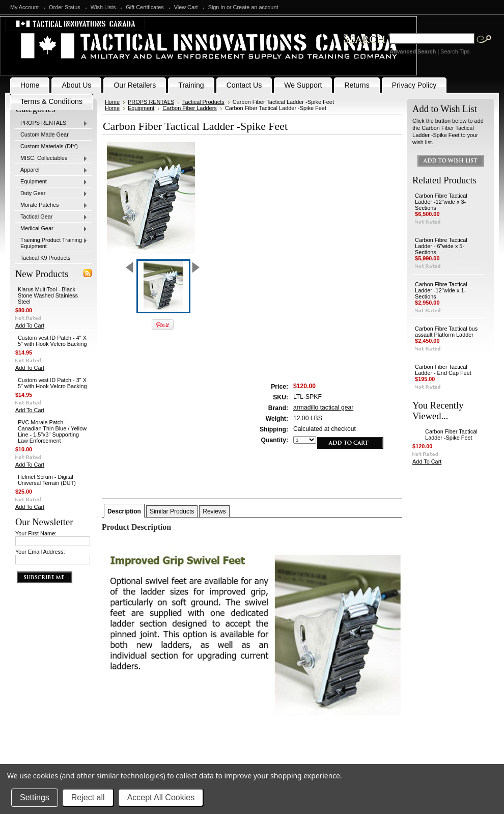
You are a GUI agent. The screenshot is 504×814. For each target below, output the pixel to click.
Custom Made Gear (45, 134)
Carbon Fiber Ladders (189, 108)
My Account (24, 7)
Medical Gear (51, 229)
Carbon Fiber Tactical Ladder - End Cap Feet (443, 370)
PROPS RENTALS (51, 123)
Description (124, 511)
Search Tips (455, 51)
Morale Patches (51, 205)
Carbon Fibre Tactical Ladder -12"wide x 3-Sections (441, 202)
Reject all (88, 797)
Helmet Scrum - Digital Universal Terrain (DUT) (47, 480)
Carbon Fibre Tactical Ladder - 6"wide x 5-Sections (441, 246)
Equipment (51, 182)
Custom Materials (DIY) (49, 146)
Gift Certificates (145, 7)
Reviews (214, 511)
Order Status (65, 7)
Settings (35, 797)
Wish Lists (103, 7)
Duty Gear (51, 194)
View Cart (186, 7)
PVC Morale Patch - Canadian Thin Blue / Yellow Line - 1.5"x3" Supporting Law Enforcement (52, 431)
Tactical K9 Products (46, 258)
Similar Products (172, 511)
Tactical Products (203, 102)
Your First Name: (36, 533)
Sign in (217, 7)
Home (112, 102)
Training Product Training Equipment (51, 243)
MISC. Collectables (51, 158)
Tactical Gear (51, 217)
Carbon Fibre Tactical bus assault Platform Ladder (446, 332)
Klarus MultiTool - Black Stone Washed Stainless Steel (48, 295)
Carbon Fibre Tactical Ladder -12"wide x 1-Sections (441, 290)
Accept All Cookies (161, 797)
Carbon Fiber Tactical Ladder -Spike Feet (451, 435)
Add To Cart (30, 325)
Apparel (51, 170)
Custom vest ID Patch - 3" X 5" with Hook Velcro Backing (52, 383)
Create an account (256, 7)
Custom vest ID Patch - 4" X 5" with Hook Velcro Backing (52, 341)
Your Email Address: (40, 552)
